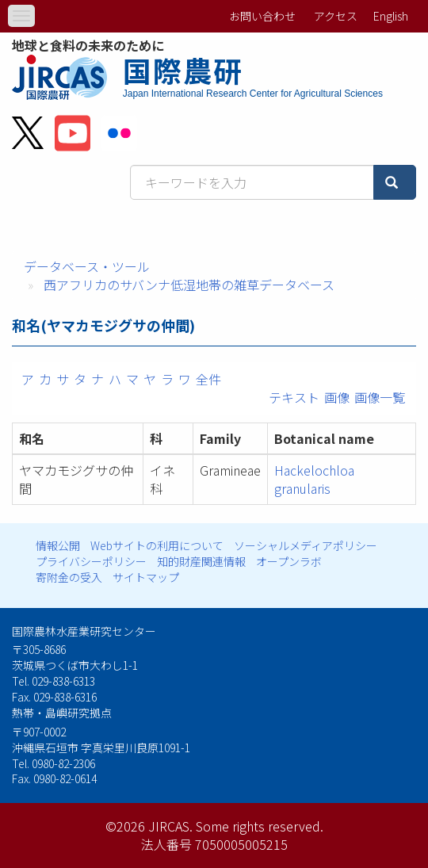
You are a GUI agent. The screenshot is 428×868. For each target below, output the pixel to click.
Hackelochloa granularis (314, 479)
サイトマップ (146, 577)
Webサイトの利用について (157, 545)
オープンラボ (289, 561)
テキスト (294, 397)
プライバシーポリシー (91, 561)
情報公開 (58, 545)
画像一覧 (380, 397)
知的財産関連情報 (201, 561)
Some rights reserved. (260, 826)
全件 (208, 379)
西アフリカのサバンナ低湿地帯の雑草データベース (189, 285)
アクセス (336, 16)
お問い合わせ (262, 16)
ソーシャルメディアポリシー (306, 545)
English (391, 16)
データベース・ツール (87, 266)
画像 (337, 397)
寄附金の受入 (69, 577)
